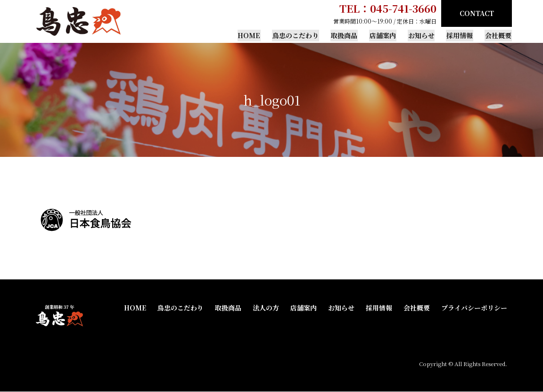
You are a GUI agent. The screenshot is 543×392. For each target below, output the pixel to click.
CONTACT (477, 13)
